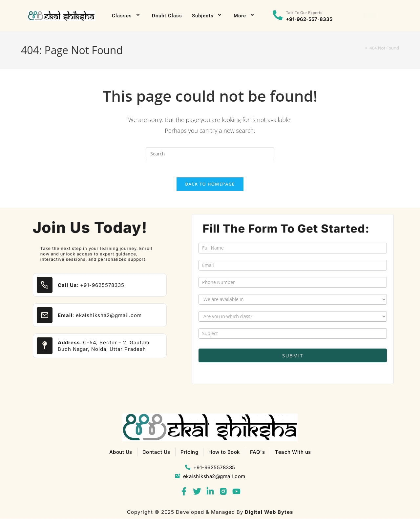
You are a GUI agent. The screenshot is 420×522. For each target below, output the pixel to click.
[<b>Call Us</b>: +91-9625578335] (45, 288)
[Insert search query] (210, 154)
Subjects (208, 16)
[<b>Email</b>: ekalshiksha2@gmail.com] (45, 318)
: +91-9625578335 (91, 288)
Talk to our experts (304, 13)
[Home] (361, 48)
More (245, 16)
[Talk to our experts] (278, 16)
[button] (370, 16)
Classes (127, 16)
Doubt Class (167, 16)
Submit (293, 359)
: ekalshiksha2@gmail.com (100, 318)
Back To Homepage (210, 187)
